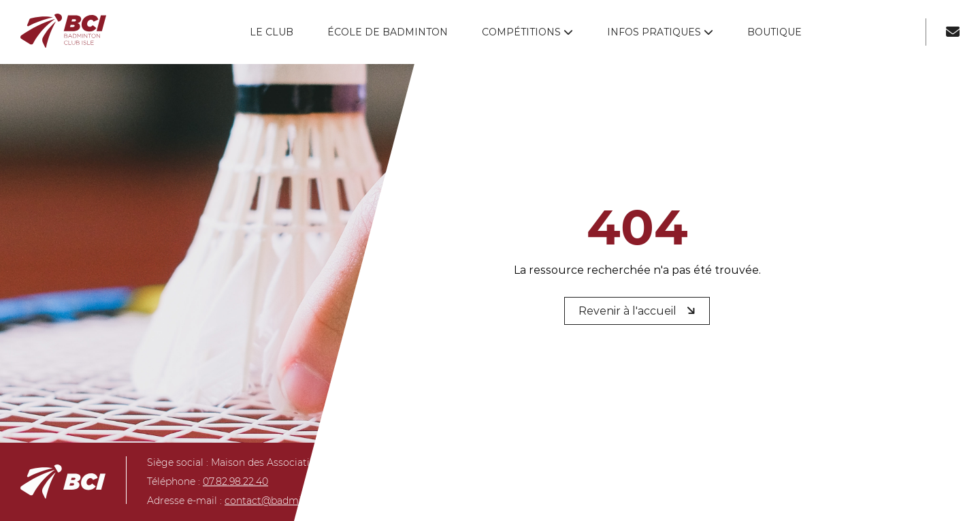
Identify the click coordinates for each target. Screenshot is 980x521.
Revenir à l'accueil (638, 310)
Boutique (774, 32)
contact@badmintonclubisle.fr (297, 501)
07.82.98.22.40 (235, 481)
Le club (272, 32)
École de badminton (388, 32)
